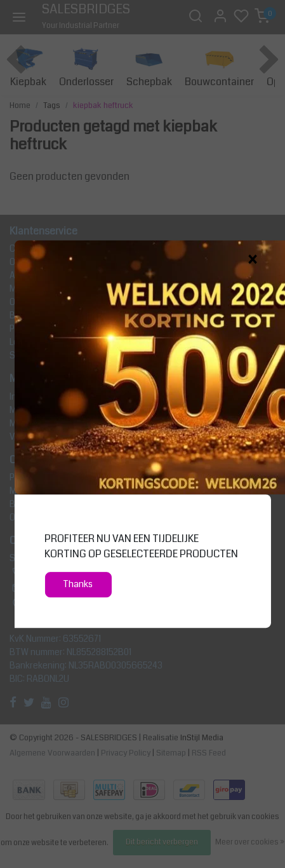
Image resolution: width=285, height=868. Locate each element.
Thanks (78, 584)
